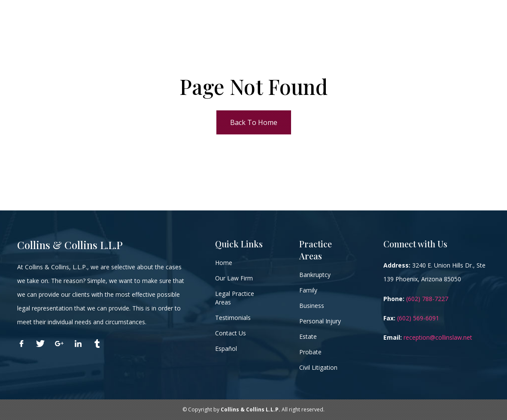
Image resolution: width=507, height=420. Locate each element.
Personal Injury (320, 321)
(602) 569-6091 (418, 318)
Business (312, 306)
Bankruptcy (315, 275)
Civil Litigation (318, 367)
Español (226, 348)
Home (224, 263)
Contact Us (231, 333)
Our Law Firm (234, 278)
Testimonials (233, 318)
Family (308, 290)
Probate (310, 352)
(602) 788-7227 (427, 299)
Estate (308, 336)
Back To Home (254, 122)
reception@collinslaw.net (438, 337)
